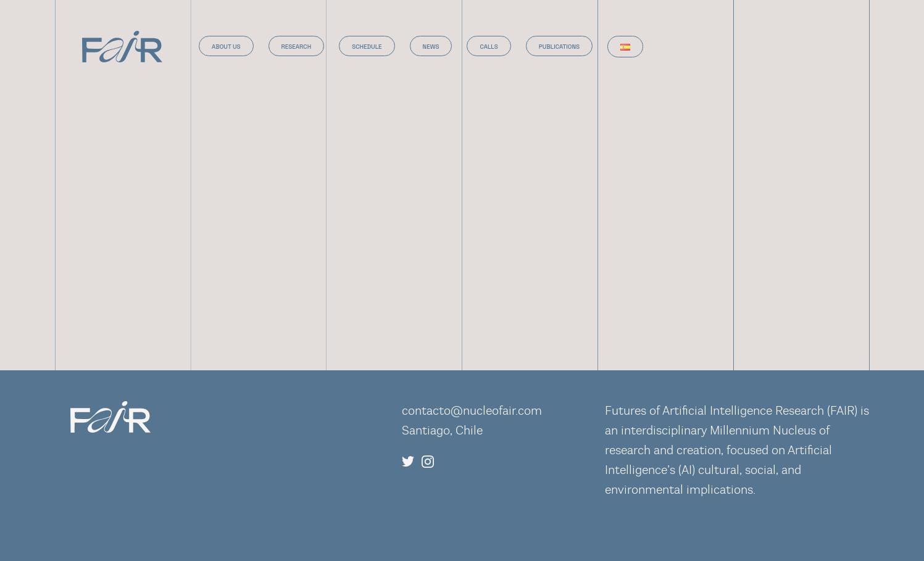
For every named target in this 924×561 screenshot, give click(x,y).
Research (297, 47)
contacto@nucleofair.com (472, 411)
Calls (489, 47)
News (431, 47)
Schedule (367, 47)
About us (226, 47)
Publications (559, 47)
